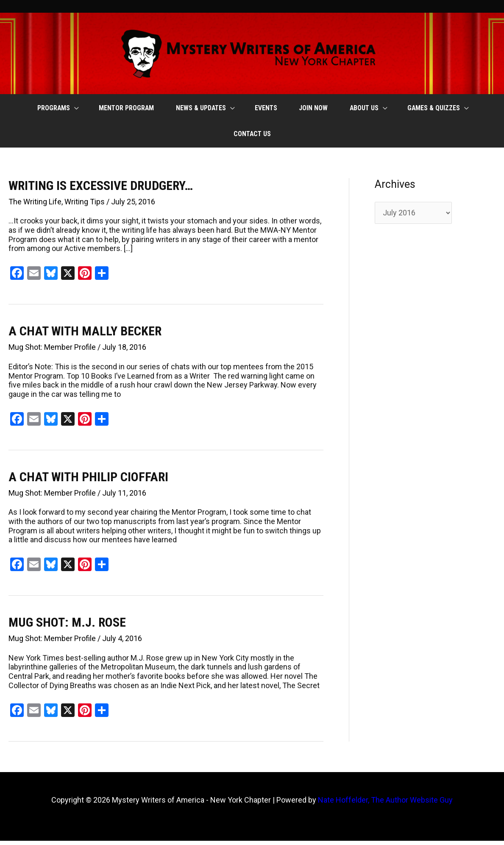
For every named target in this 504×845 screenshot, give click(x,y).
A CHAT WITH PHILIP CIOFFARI (88, 481)
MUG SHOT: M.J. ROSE (67, 626)
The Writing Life (35, 206)
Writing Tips (85, 206)
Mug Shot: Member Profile (52, 351)
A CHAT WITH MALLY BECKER (85, 335)
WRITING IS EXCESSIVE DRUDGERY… (101, 190)
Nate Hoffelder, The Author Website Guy (385, 804)
